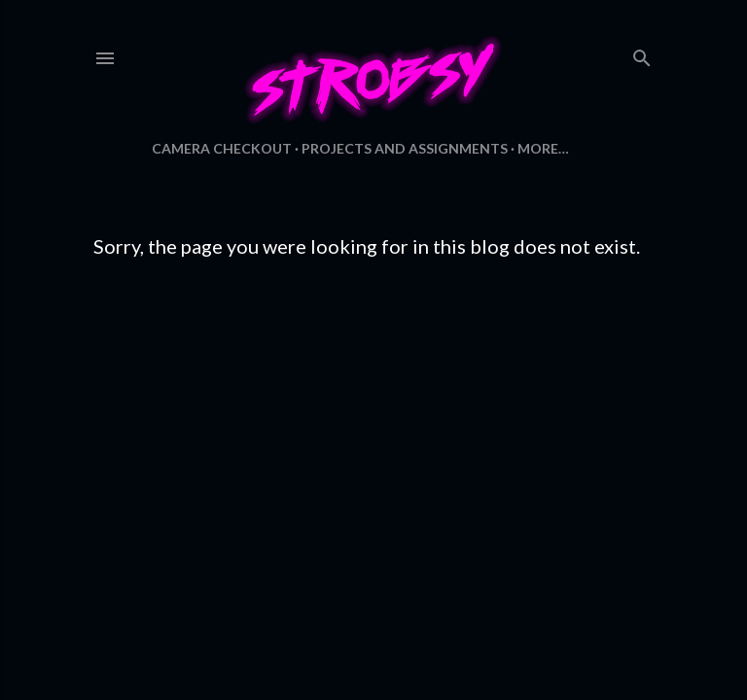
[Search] (642, 54)
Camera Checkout (222, 148)
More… (543, 148)
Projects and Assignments (405, 148)
